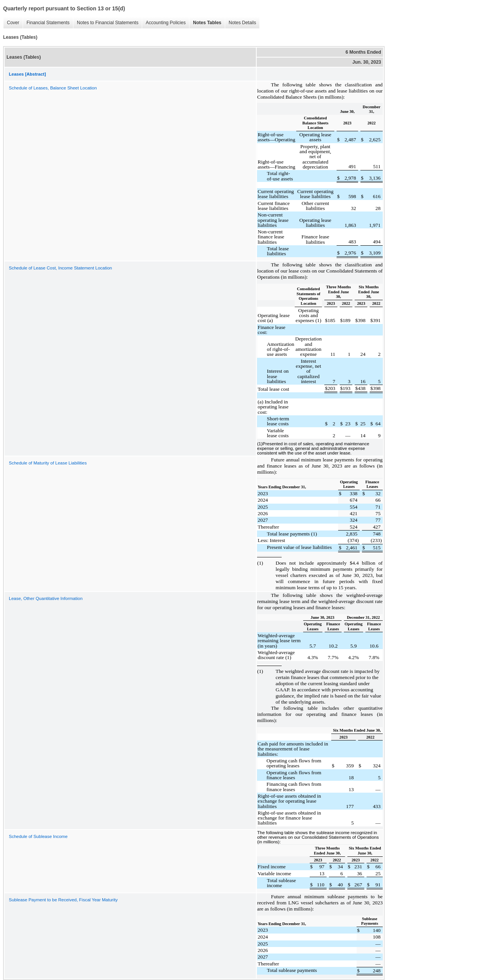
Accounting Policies (166, 23)
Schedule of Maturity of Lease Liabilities (48, 463)
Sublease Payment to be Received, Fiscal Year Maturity (63, 900)
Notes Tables (207, 23)
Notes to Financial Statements (108, 23)
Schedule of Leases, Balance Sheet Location (53, 88)
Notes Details (242, 23)
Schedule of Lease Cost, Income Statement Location (61, 268)
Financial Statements (48, 23)
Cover (13, 23)
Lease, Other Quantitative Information (46, 598)
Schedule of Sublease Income (38, 836)
